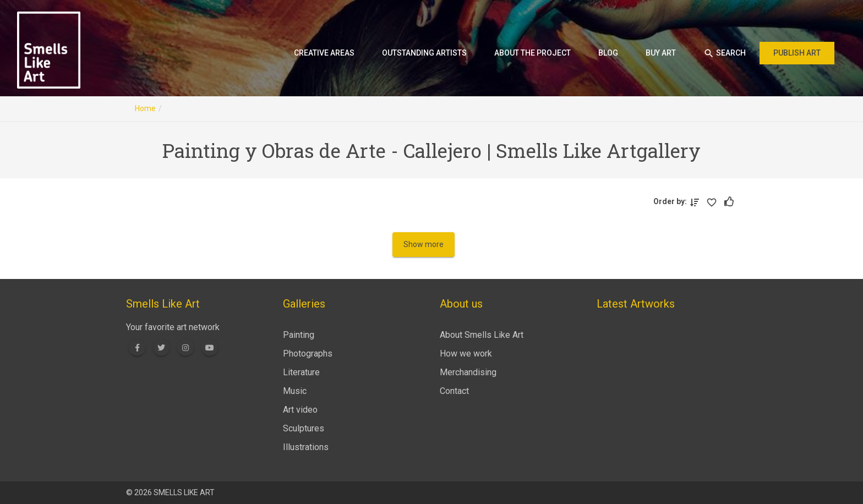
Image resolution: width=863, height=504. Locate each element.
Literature (301, 372)
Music (295, 391)
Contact (454, 391)
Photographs (308, 354)
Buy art (661, 53)
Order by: (672, 201)
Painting (299, 335)
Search (725, 53)
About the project (532, 53)
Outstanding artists (424, 53)
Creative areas (324, 53)
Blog (608, 53)
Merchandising (468, 372)
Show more (424, 244)
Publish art (797, 53)
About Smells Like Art (482, 335)
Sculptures (304, 428)
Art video (300, 410)
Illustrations (306, 447)
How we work (466, 354)
